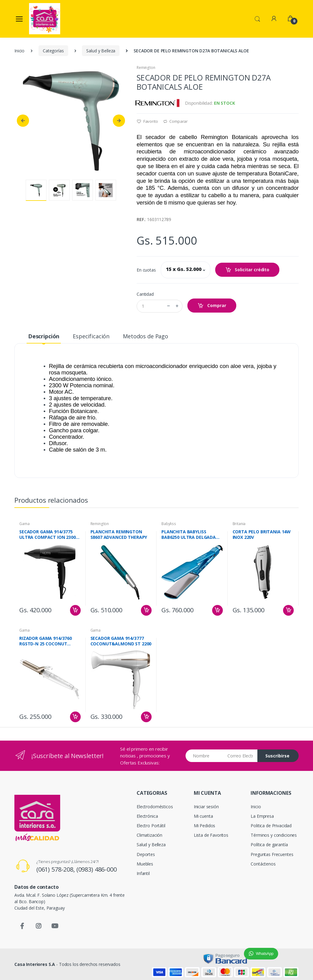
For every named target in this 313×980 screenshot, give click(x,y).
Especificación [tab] (91, 336)
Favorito (147, 121)
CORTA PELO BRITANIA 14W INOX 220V (262, 535)
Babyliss (169, 524)
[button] (257, 18)
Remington (146, 68)
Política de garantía (269, 845)
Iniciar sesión (206, 807)
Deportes (146, 854)
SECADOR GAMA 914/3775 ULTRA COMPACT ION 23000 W (49, 535)
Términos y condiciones (274, 835)
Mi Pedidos (205, 826)
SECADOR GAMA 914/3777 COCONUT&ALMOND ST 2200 (121, 641)
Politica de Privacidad (271, 826)
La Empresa (262, 816)
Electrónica (147, 816)
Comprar (212, 306)
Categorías (53, 51)
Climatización (149, 835)
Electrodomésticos (155, 807)
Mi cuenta (203, 816)
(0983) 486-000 (97, 869)
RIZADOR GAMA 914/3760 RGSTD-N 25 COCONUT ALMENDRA (46, 641)
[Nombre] (204, 756)
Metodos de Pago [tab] (145, 336)
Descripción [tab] (44, 336)
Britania (239, 524)
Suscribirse (277, 756)
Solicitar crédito (247, 270)
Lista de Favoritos (211, 835)
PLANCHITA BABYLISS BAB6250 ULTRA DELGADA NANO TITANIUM (189, 535)
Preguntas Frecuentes (272, 854)
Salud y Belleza (101, 51)
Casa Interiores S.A (35, 964)
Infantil (143, 873)
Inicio (19, 51)
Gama (24, 524)
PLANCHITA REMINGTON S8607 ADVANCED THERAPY (119, 535)
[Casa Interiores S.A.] (45, 19)
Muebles (145, 864)
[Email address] (240, 756)
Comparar (175, 121)
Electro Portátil (151, 826)
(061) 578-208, (56, 869)
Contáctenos (263, 864)
